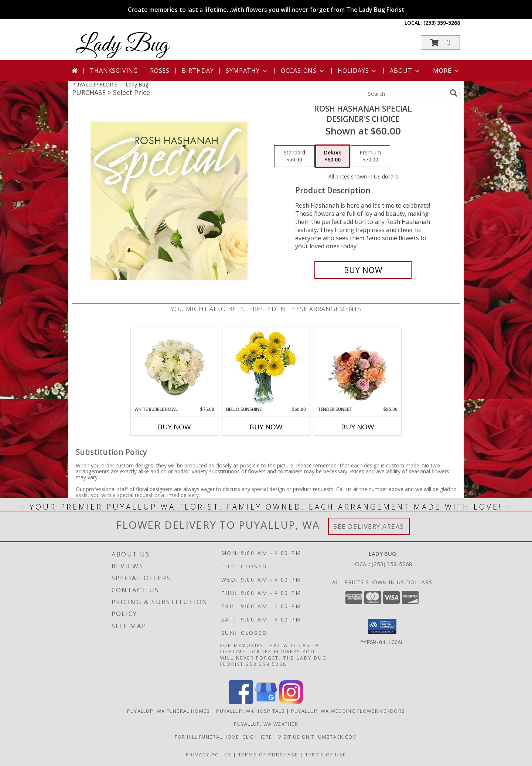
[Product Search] (407, 93)
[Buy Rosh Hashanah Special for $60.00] (363, 270)
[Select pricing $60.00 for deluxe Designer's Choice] (333, 156)
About (405, 71)
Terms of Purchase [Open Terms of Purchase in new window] (268, 755)
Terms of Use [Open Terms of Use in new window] (326, 755)
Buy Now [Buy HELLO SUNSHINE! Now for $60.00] (266, 427)
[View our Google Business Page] (266, 702)
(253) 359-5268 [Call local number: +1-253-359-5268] (442, 23)
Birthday (198, 71)
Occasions (303, 71)
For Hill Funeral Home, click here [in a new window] (224, 737)
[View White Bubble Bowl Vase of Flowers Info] (175, 367)
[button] (440, 43)
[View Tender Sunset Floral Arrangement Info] (358, 367)
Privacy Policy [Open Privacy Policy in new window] (209, 755)
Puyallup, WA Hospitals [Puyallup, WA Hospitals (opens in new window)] (250, 711)
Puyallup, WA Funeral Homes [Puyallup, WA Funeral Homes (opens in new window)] (169, 711)
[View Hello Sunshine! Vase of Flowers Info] (266, 367)
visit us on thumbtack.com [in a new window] (318, 737)
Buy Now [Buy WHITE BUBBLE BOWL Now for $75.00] (174, 427)
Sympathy (247, 71)
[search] (454, 93)
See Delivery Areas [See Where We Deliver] (369, 526)
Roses (160, 71)
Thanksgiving (114, 71)
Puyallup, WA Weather (266, 724)
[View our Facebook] (241, 702)
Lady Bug (122, 45)
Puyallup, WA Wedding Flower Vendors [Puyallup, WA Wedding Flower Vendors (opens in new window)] (348, 711)
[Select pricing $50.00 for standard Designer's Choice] (294, 156)
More (446, 71)
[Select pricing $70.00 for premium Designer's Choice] (370, 156)
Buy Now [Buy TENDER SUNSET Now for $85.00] (358, 427)
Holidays (358, 71)
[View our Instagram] (291, 702)
